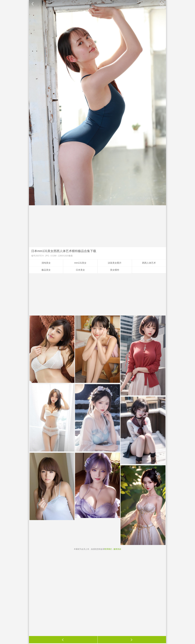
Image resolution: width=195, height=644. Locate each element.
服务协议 (117, 549)
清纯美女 (46, 263)
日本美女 (80, 270)
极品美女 (46, 270)
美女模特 (115, 270)
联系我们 (108, 549)
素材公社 (162, 4)
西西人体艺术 (149, 263)
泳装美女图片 (115, 263)
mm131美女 (80, 263)
